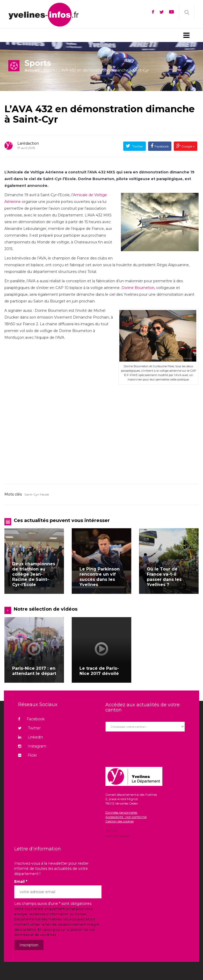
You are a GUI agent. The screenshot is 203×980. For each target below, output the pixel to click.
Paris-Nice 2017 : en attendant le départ (34, 671)
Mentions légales (118, 836)
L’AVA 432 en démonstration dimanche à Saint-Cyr (100, 114)
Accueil (32, 70)
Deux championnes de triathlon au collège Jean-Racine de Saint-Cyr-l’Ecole (34, 574)
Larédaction (28, 143)
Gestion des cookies (119, 821)
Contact (111, 831)
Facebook (162, 146)
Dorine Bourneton (138, 288)
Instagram (32, 746)
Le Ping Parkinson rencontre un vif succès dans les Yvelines (100, 577)
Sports (49, 70)
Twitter (137, 146)
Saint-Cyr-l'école (37, 494)
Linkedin (31, 737)
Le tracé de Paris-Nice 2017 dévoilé (99, 671)
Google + (188, 146)
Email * (21, 882)
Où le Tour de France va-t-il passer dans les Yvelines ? (164, 577)
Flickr (28, 755)
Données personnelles (121, 812)
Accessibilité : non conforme (126, 817)
